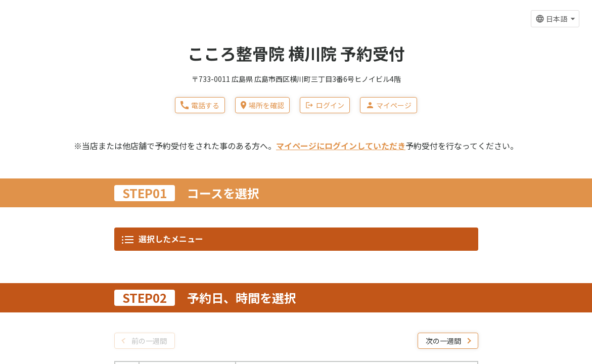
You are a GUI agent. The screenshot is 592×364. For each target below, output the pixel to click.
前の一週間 (149, 58)
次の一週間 (443, 58)
